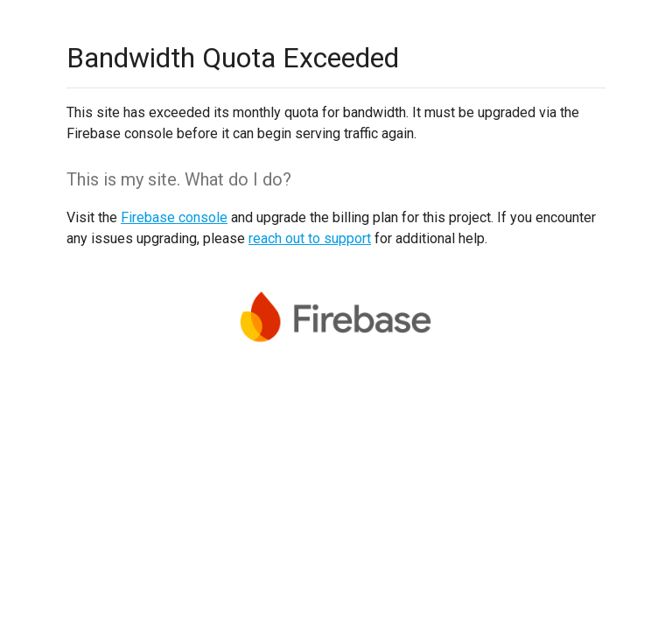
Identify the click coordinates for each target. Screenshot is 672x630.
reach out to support (310, 238)
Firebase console (174, 217)
